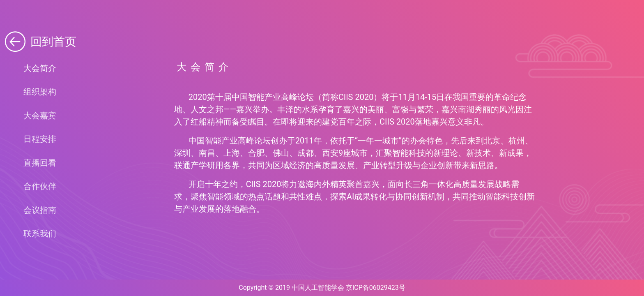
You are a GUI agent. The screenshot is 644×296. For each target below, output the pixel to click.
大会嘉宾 (40, 116)
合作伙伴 (40, 186)
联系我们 (40, 234)
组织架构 (40, 92)
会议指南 (40, 210)
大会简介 (40, 68)
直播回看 (40, 163)
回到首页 (40, 42)
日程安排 (40, 139)
